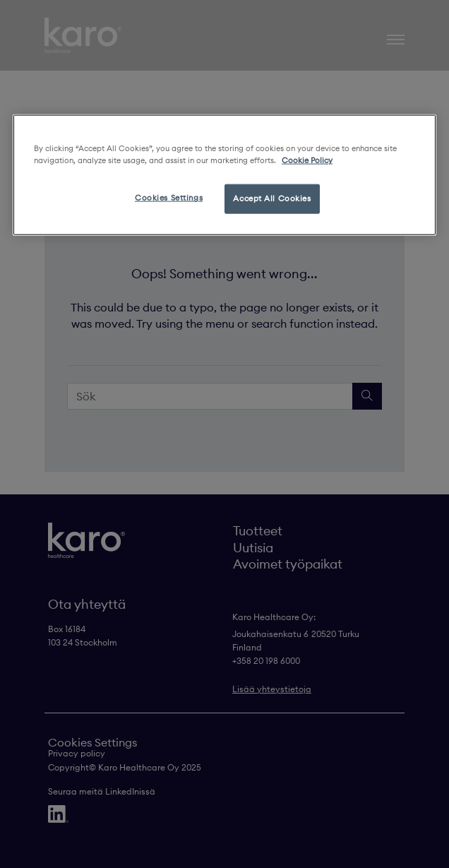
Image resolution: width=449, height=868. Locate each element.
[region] (224, 175)
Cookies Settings (169, 198)
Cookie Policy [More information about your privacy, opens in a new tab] (307, 160)
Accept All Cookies (272, 198)
